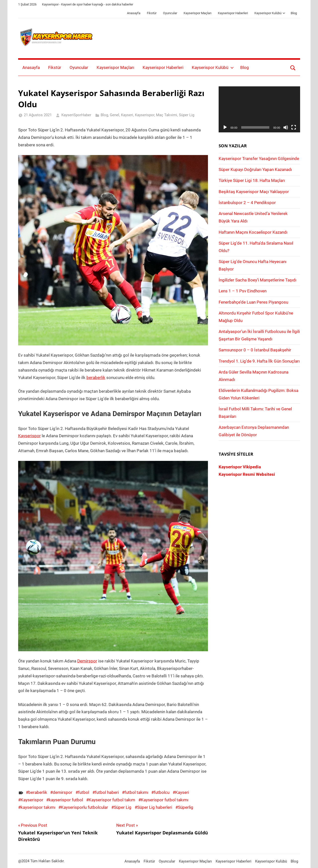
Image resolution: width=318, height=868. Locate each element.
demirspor (62, 792)
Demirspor (87, 661)
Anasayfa (134, 13)
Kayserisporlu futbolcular (84, 807)
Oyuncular (170, 13)
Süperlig (186, 807)
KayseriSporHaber (76, 115)
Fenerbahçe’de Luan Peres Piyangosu (253, 302)
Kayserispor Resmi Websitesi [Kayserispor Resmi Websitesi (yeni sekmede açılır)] (247, 474)
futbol (84, 792)
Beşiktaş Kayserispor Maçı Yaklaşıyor (254, 192)
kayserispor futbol (66, 800)
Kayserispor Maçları (198, 13)
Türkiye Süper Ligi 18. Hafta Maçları (252, 180)
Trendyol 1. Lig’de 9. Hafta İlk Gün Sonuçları (259, 361)
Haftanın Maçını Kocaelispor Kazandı (253, 232)
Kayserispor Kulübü (270, 13)
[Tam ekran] (294, 127)
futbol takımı (136, 792)
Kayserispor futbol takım (112, 800)
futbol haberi (107, 792)
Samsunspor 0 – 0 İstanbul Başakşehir (255, 350)
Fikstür (152, 13)
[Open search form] (293, 68)
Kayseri (127, 115)
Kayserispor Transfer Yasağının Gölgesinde (259, 159)
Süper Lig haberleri (155, 807)
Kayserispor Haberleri (233, 13)
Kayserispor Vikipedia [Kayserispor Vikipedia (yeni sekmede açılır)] (240, 467)
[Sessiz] (286, 127)
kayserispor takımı (38, 807)
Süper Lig (187, 115)
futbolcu (162, 792)
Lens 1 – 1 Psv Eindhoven (243, 291)
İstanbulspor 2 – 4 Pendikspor (247, 203)
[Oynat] (225, 127)
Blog (294, 13)
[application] (259, 109)
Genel (115, 115)
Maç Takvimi (167, 115)
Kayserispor (145, 115)
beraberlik (96, 378)
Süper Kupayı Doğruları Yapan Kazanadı (255, 169)
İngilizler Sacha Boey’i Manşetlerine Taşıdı (258, 280)
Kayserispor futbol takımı (165, 800)
